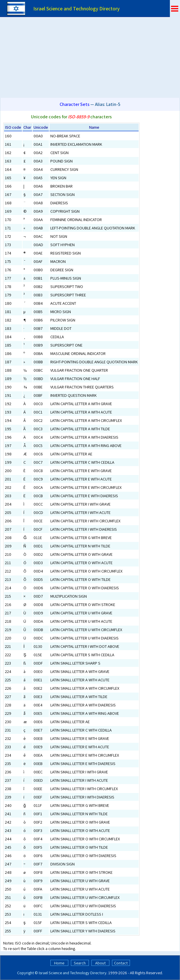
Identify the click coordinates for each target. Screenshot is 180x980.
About (100, 963)
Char (27, 127)
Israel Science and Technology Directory (73, 973)
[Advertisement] (90, 57)
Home (59, 963)
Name (94, 127)
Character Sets (75, 104)
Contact (121, 963)
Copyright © (27, 973)
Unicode (41, 127)
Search (80, 963)
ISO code (13, 127)
